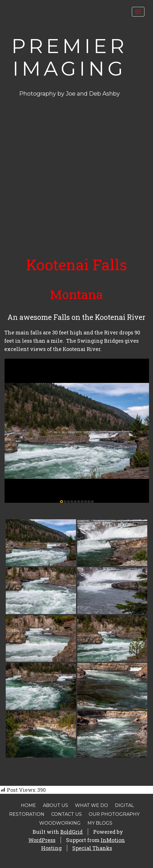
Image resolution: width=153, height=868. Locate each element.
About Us (55, 805)
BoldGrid (71, 832)
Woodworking (60, 823)
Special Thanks (92, 848)
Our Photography (114, 814)
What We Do (92, 805)
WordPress (42, 840)
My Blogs (100, 823)
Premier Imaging (69, 57)
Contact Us (66, 814)
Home (28, 805)
